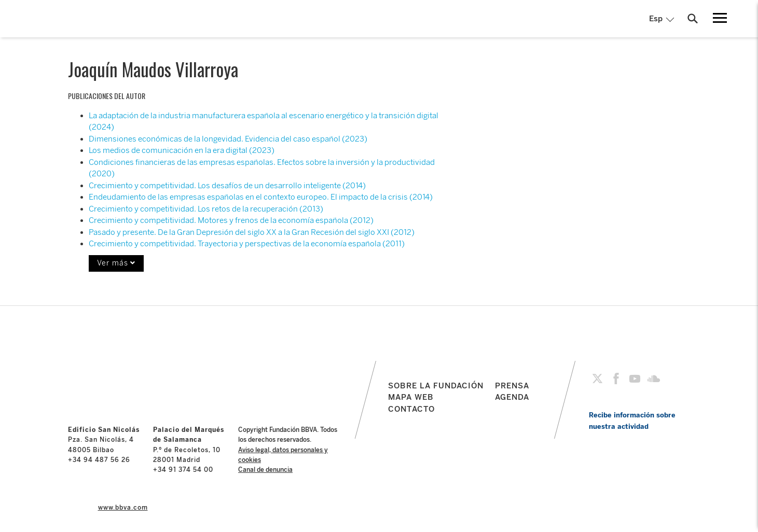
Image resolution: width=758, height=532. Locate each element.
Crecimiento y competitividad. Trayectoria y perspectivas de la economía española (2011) (247, 244)
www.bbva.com (123, 508)
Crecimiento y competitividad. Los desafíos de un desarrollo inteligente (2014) (227, 186)
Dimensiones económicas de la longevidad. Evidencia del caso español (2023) (228, 139)
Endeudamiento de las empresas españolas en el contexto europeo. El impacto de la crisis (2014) (261, 197)
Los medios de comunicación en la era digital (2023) (182, 150)
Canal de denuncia (265, 470)
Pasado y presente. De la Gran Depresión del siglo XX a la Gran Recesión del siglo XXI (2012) (252, 232)
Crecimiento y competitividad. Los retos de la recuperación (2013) (206, 209)
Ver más (116, 263)
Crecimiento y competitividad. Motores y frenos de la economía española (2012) (231, 220)
